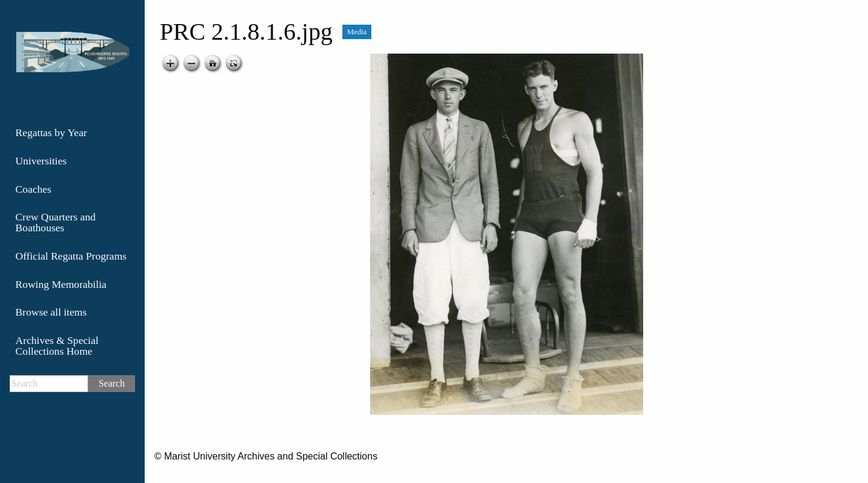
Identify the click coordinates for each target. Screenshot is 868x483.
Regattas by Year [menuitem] (52, 132)
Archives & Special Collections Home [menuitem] (57, 346)
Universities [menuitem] (41, 161)
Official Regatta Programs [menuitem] (71, 256)
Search (112, 383)
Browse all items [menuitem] (51, 312)
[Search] (49, 384)
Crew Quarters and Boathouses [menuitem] (56, 222)
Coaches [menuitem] (34, 189)
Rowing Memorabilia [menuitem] (61, 284)
